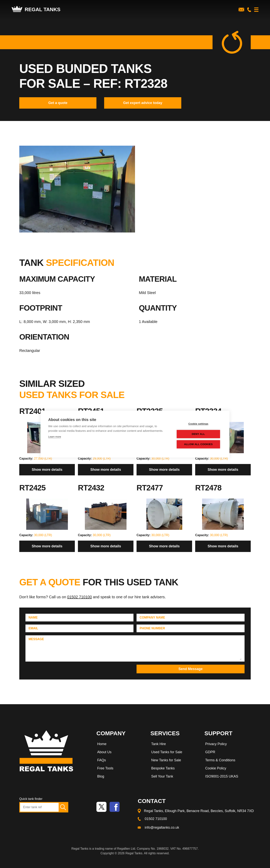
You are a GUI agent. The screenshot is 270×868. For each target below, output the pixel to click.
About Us (104, 752)
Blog (101, 776)
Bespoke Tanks (163, 768)
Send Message (190, 669)
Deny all (198, 434)
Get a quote (58, 103)
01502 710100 (79, 597)
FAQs (102, 760)
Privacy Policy (216, 744)
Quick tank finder (31, 799)
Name (33, 617)
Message (36, 639)
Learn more (55, 437)
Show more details (47, 470)
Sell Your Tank (162, 776)
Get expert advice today (143, 103)
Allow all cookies (198, 444)
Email (33, 628)
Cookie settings (199, 424)
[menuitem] (120, 745)
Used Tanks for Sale (167, 752)
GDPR (210, 752)
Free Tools (105, 768)
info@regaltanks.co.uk (162, 827)
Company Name (152, 617)
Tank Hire (159, 744)
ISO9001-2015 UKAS (222, 776)
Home (102, 744)
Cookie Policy (216, 768)
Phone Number (152, 628)
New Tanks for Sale (166, 760)
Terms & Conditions (220, 760)
